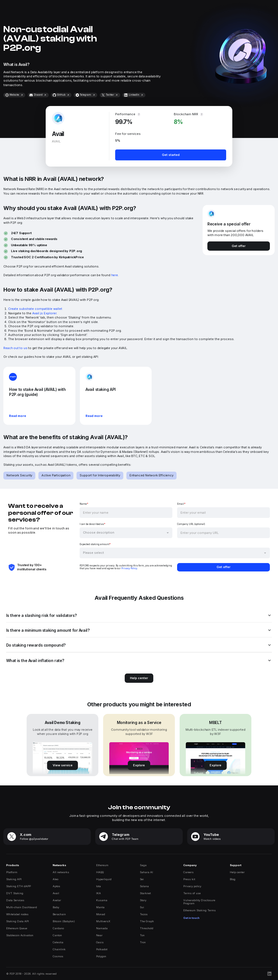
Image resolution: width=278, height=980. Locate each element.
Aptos (56, 886)
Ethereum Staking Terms (200, 910)
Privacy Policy (129, 568)
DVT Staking (15, 893)
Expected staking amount (95, 544)
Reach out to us (15, 348)
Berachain (59, 914)
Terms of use (192, 893)
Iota (99, 886)
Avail (56, 893)
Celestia (58, 942)
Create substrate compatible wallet (35, 309)
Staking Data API (18, 921)
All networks (61, 872)
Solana (144, 886)
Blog (233, 879)
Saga (143, 865)
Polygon (101, 956)
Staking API (14, 879)
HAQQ (100, 872)
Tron (143, 942)
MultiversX (103, 921)
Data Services (15, 900)
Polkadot (102, 949)
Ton (142, 935)
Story (143, 900)
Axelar (57, 900)
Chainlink (59, 949)
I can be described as (92, 524)
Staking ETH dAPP (18, 886)
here (115, 275)
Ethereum (102, 865)
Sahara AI (146, 872)
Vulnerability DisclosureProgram (199, 902)
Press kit (189, 879)
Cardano (58, 928)
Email (181, 504)
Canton (57, 935)
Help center (237, 872)
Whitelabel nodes (17, 914)
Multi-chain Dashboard (22, 907)
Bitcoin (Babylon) (64, 921)
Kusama (102, 900)
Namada (102, 928)
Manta (100, 907)
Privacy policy (192, 886)
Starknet (145, 893)
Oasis (100, 942)
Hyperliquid (104, 879)
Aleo (55, 879)
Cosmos (58, 956)
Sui (142, 907)
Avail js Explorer (44, 313)
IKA (99, 893)
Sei (142, 879)
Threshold (147, 928)
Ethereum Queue (17, 928)
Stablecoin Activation (20, 935)
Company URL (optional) (191, 524)
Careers (188, 872)
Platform (12, 872)
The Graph (147, 921)
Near (99, 935)
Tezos (144, 914)
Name (84, 504)
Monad (101, 914)
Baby (56, 907)
